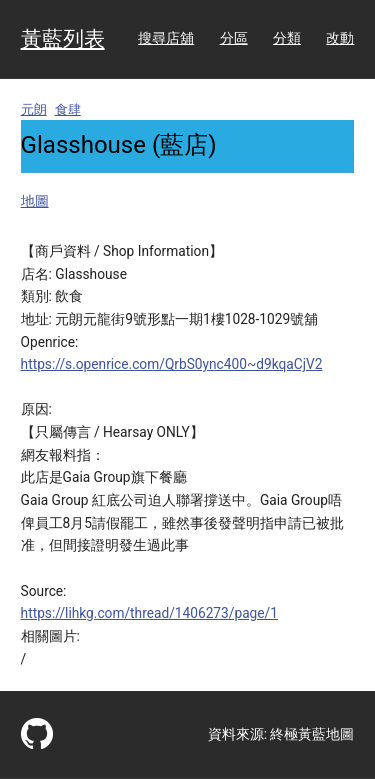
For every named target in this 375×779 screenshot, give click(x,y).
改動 (340, 38)
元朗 (34, 109)
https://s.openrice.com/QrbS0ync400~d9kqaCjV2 (172, 364)
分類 (287, 38)
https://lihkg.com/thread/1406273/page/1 (149, 613)
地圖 (35, 201)
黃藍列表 (63, 39)
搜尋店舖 (166, 38)
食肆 (68, 109)
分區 (234, 38)
